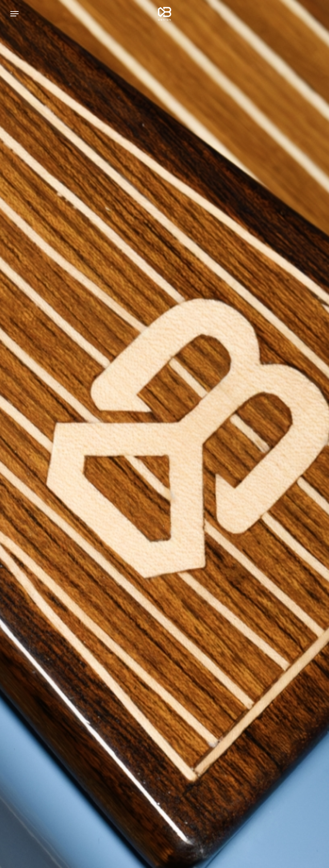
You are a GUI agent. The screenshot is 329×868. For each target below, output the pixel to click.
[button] (14, 14)
